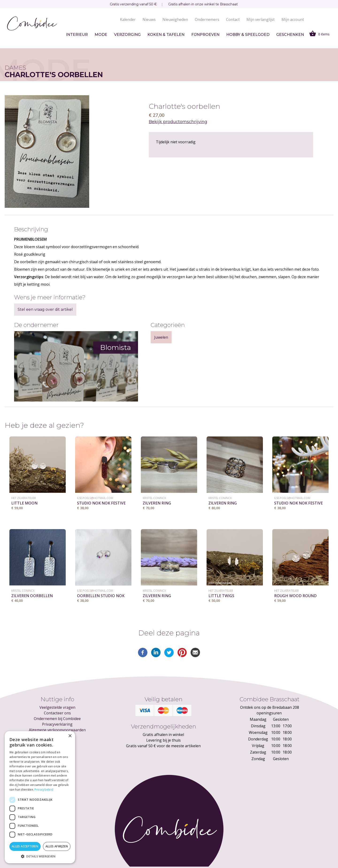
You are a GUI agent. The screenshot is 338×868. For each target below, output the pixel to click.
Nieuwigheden (175, 19)
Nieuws (149, 19)
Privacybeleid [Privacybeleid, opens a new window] (44, 790)
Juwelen (161, 337)
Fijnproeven (205, 35)
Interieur (77, 35)
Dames (15, 68)
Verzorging (127, 35)
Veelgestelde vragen (57, 707)
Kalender (128, 19)
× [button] (70, 736)
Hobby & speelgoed (248, 35)
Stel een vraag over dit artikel (45, 309)
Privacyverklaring (57, 724)
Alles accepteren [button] (25, 846)
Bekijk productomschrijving (178, 122)
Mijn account (293, 19)
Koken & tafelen (166, 35)
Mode (101, 35)
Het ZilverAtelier (24, 498)
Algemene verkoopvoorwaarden (57, 730)
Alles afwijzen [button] (57, 846)
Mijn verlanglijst (261, 19)
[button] (40, 856)
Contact (233, 19)
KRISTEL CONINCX (154, 498)
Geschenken (290, 35)
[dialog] (40, 797)
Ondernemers (207, 19)
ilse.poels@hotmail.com (95, 498)
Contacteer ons (57, 713)
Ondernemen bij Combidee (57, 719)
